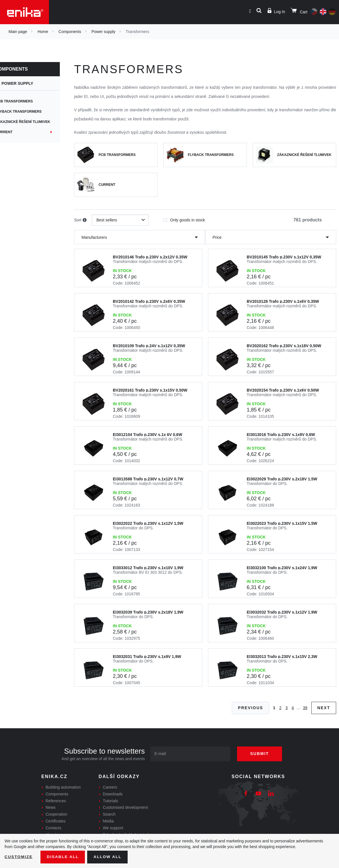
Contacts (53, 828)
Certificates (56, 821)
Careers (110, 787)
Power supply (103, 32)
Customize (19, 857)
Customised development (125, 807)
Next (324, 708)
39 (305, 708)
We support (113, 828)
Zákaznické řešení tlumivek (33, 122)
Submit (261, 754)
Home (43, 32)
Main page (18, 32)
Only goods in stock (184, 218)
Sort (80, 220)
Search (109, 814)
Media (108, 821)
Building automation (63, 787)
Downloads (113, 794)
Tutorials (110, 801)
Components (70, 32)
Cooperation (56, 814)
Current (14, 132)
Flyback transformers (29, 112)
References (56, 801)
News (51, 807)
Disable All (64, 857)
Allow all (109, 857)
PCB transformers (24, 101)
